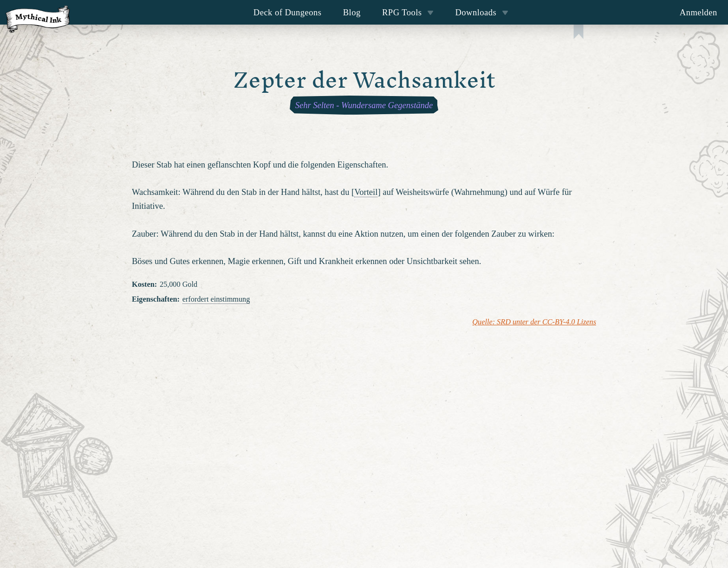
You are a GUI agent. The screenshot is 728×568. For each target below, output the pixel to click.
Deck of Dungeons (288, 12)
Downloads (482, 12)
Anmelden (699, 12)
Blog (352, 12)
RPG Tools (408, 12)
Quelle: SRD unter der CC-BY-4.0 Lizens (534, 322)
